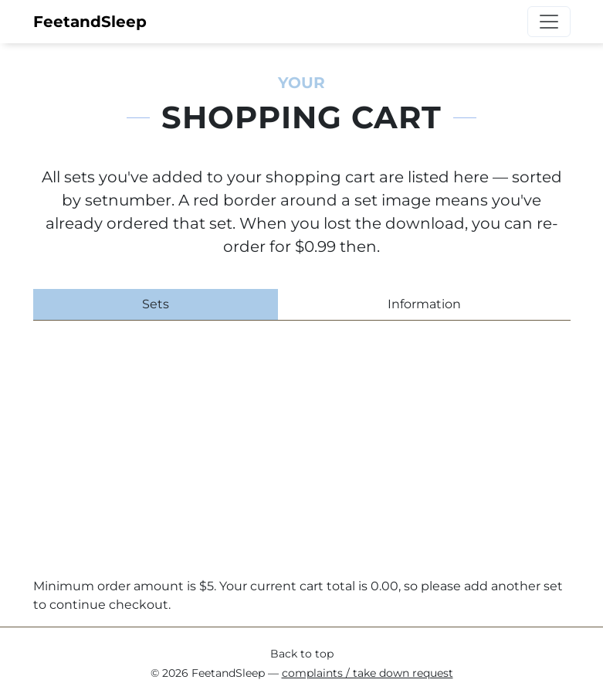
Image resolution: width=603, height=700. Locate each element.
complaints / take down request (368, 673)
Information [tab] (424, 304)
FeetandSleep (90, 22)
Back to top (302, 654)
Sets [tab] (156, 304)
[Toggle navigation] (549, 22)
